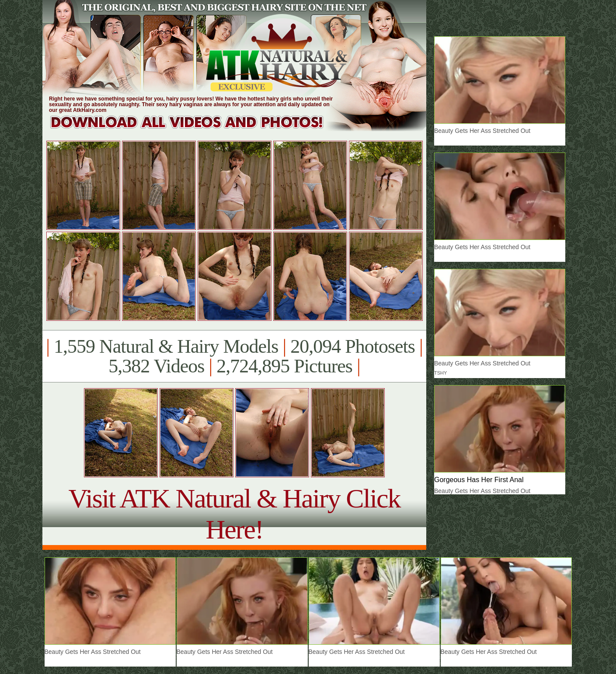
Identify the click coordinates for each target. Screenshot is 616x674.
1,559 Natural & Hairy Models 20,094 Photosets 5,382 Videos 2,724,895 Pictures (234, 356)
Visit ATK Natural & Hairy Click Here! (234, 514)
